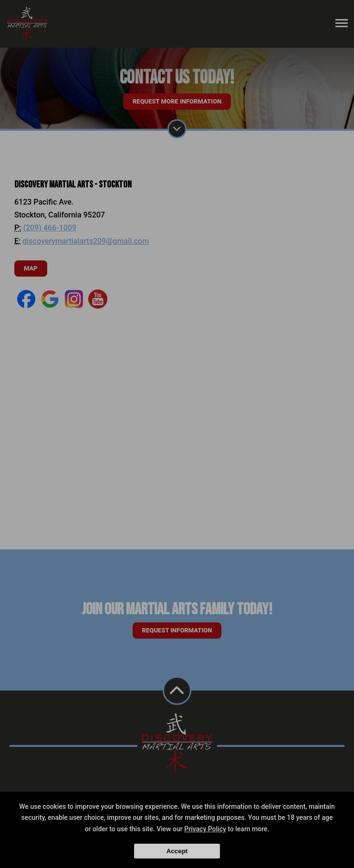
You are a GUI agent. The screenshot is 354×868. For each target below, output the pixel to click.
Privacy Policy (205, 829)
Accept (177, 851)
